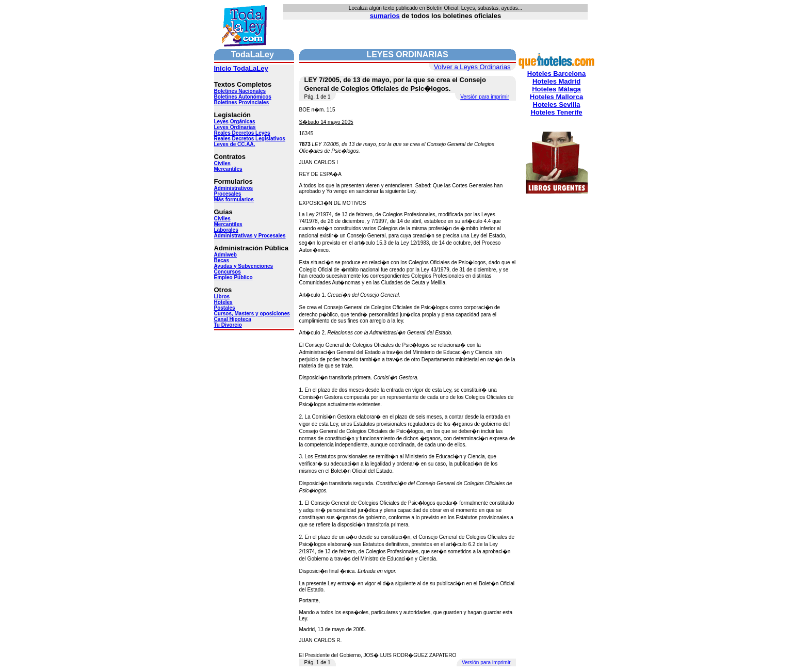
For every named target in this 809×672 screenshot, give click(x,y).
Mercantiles (228, 169)
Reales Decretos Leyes (242, 133)
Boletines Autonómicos (243, 97)
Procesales (228, 194)
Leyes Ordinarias (235, 127)
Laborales (226, 230)
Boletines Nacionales (240, 91)
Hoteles (223, 302)
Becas (222, 260)
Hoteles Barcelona (556, 74)
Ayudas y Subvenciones (244, 266)
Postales (225, 308)
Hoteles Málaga (556, 89)
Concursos (228, 272)
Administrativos (234, 188)
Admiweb (225, 255)
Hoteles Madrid (556, 81)
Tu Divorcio (228, 325)
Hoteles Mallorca (556, 97)
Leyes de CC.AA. (235, 144)
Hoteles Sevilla (557, 105)
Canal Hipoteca (233, 319)
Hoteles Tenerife (556, 112)
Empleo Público (233, 277)
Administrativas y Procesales (250, 236)
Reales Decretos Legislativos (250, 139)
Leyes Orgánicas (235, 122)
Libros (222, 297)
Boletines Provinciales (242, 102)
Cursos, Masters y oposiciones (252, 314)
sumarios (385, 16)
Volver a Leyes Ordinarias (472, 67)
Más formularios (234, 199)
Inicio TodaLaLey (241, 68)
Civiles (222, 163)
